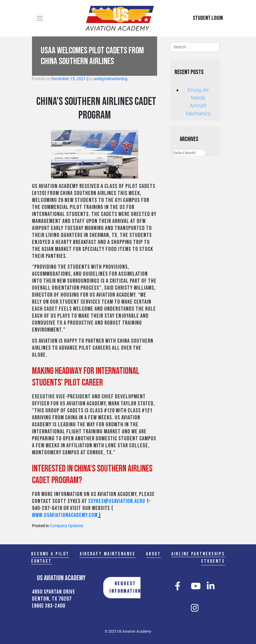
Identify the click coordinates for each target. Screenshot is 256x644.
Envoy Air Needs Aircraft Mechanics (198, 102)
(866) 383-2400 (49, 606)
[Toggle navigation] (40, 18)
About (153, 554)
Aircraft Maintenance (108, 554)
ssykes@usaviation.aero (117, 501)
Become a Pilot (50, 554)
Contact (41, 561)
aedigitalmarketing (111, 79)
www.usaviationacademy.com (65, 515)
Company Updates (66, 526)
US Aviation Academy (134, 631)
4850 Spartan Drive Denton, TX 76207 (54, 595)
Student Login (208, 18)
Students (213, 561)
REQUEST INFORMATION (125, 587)
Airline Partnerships (198, 554)
